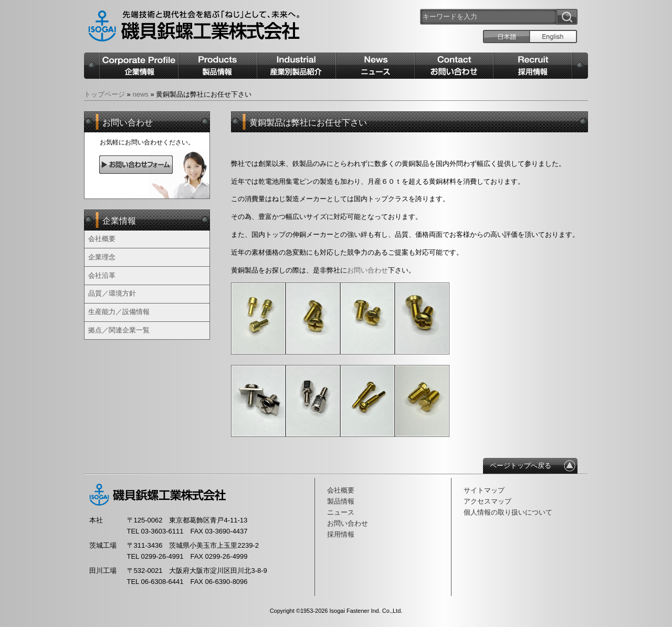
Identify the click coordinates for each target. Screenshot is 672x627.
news (140, 94)
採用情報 (341, 534)
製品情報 (341, 501)
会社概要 (102, 239)
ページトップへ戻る (521, 466)
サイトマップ (484, 490)
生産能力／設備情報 (119, 312)
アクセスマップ (487, 501)
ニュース (341, 512)
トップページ (104, 94)
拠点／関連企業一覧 (119, 330)
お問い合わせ (348, 523)
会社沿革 (102, 275)
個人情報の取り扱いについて (508, 512)
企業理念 (102, 257)
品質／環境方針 (112, 293)
